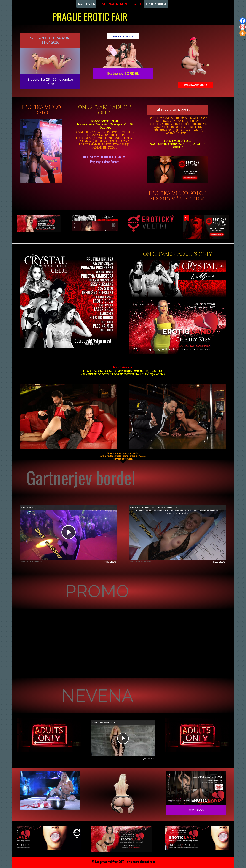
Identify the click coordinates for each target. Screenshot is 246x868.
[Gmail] (243, 27)
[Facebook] (243, 21)
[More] (243, 33)
